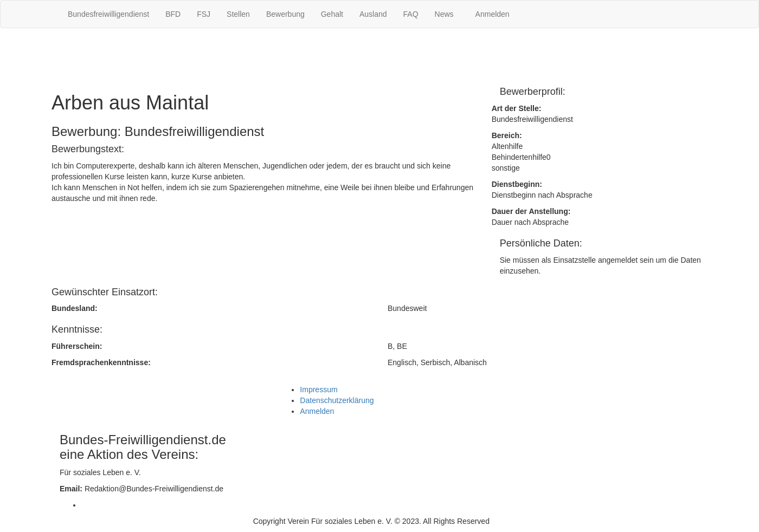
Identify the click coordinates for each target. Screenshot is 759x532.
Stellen (238, 14)
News (444, 14)
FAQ (411, 14)
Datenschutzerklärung (337, 400)
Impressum (319, 390)
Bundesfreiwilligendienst (108, 14)
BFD (173, 14)
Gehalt (332, 14)
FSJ (204, 14)
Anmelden (493, 14)
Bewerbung (285, 14)
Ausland (373, 14)
